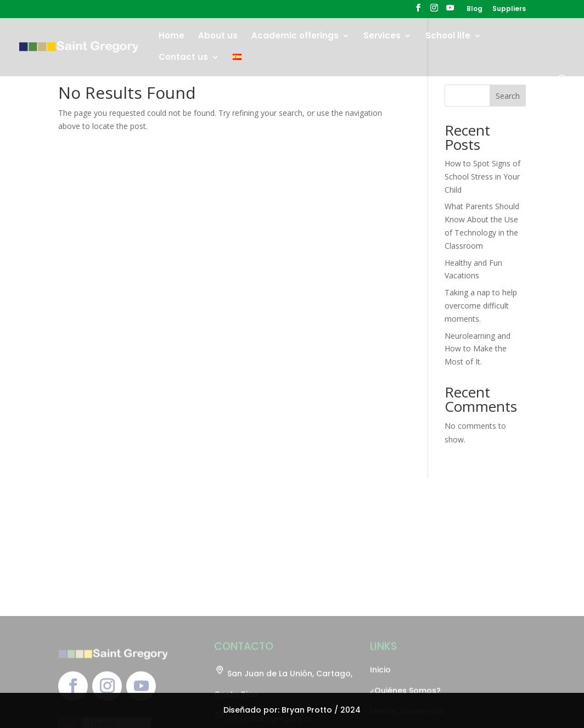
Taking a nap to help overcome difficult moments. (481, 306)
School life (448, 37)
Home (172, 37)
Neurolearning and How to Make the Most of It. (478, 349)
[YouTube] (450, 11)
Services (382, 37)
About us (218, 37)
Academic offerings (295, 37)
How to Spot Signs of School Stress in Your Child (482, 177)
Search (508, 96)
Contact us (183, 58)
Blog (474, 9)
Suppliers (509, 9)
